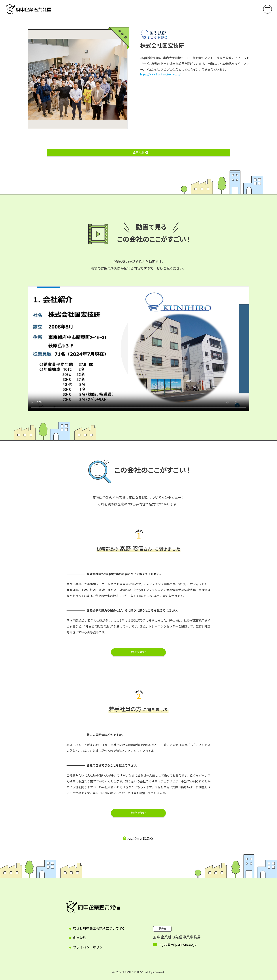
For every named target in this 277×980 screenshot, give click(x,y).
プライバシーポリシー (89, 947)
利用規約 (80, 938)
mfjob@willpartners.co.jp (178, 945)
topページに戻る (140, 838)
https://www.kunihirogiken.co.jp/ (160, 74)
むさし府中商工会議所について (96, 929)
